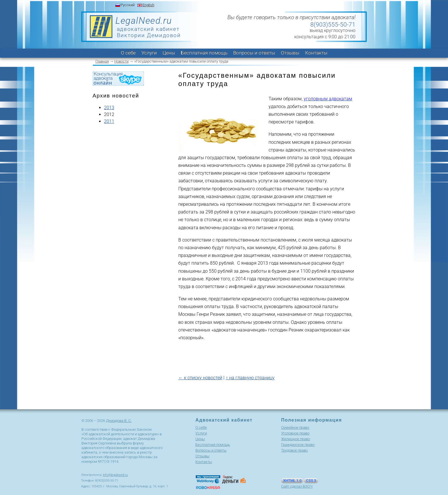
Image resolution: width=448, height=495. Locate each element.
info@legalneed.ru (115, 475)
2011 (109, 121)
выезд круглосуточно (333, 30)
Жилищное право (296, 439)
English (148, 5)
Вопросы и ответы (254, 53)
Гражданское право (298, 445)
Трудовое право (294, 450)
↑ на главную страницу (250, 378)
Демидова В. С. (119, 421)
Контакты (316, 53)
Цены (169, 53)
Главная (102, 61)
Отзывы (290, 53)
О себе (128, 53)
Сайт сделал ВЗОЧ (297, 486)
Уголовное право (295, 433)
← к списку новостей (200, 378)
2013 (109, 108)
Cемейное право (295, 427)
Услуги (149, 53)
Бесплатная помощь (204, 53)
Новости (121, 61)
